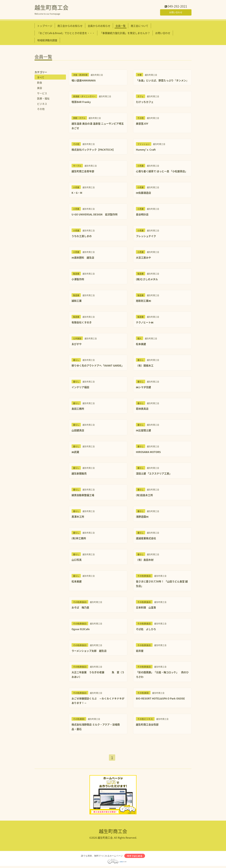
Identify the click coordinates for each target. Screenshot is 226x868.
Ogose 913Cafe (81, 630)
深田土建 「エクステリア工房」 (154, 474)
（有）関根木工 (145, 366)
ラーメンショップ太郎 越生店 (89, 651)
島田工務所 (78, 409)
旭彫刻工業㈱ (143, 301)
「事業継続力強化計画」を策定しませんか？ (125, 34)
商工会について (140, 26)
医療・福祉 (43, 99)
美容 (40, 88)
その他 (41, 110)
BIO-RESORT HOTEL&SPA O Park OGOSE (160, 699)
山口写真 (77, 560)
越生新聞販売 (79, 474)
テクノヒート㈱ (145, 323)
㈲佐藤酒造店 (143, 193)
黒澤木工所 (78, 517)
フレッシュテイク (146, 237)
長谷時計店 (142, 215)
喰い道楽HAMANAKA (84, 81)
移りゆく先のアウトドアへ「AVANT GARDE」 (98, 366)
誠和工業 (77, 301)
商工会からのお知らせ (70, 26)
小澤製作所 (78, 280)
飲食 (40, 83)
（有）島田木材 (145, 560)
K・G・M (77, 193)
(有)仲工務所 (79, 539)
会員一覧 (121, 26)
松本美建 (141, 345)
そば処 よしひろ (146, 630)
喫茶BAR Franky (81, 103)
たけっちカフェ (145, 103)
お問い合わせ (176, 13)
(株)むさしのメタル (147, 280)
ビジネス (42, 104)
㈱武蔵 (75, 453)
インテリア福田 (80, 388)
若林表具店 (142, 409)
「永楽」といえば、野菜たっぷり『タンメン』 (162, 81)
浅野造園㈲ (142, 517)
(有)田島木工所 (144, 496)
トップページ (45, 26)
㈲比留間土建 (143, 431)
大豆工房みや (143, 258)
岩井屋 (140, 651)
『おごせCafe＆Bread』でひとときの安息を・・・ (66, 34)
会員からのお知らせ (99, 26)
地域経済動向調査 (47, 41)
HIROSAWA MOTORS (148, 453)
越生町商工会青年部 (83, 172)
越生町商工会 (51, 8)
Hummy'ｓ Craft (146, 150)
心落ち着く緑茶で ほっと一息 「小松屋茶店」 (162, 172)
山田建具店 (78, 431)
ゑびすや (77, 345)
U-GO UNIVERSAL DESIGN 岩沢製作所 (95, 215)
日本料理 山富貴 (146, 608)
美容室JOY (142, 124)
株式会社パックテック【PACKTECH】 (93, 150)
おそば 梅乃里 (80, 608)
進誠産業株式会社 (146, 539)
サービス (42, 94)
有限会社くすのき (82, 323)
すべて (41, 78)
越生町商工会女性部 (147, 725)
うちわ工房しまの (82, 237)
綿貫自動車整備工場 (83, 496)
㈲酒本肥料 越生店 (83, 258)
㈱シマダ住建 (143, 388)
